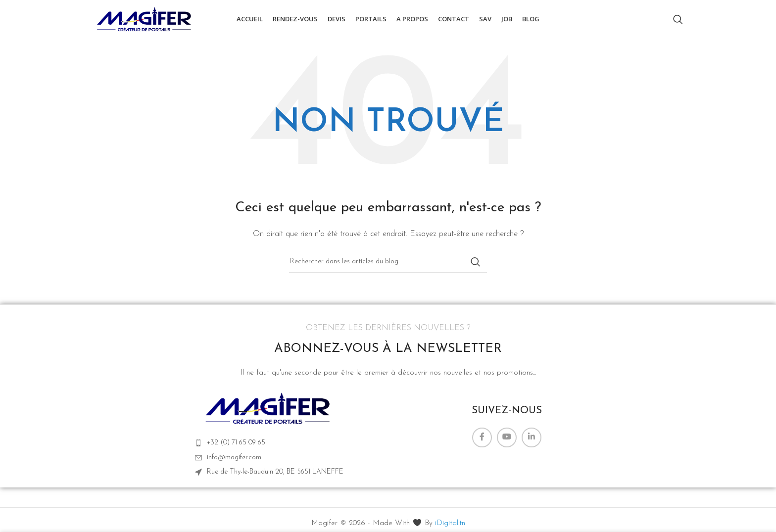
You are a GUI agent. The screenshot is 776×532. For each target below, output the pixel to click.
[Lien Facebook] (482, 441)
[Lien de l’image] (269, 411)
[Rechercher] (678, 21)
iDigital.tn (450, 527)
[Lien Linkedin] (532, 441)
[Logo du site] (145, 21)
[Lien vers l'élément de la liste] (269, 447)
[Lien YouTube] (507, 441)
